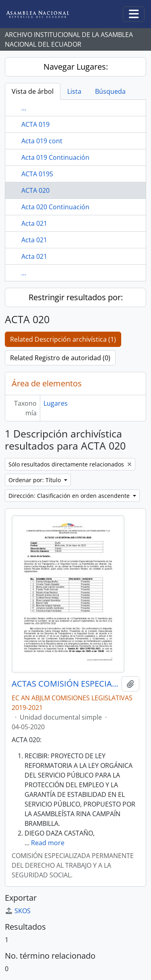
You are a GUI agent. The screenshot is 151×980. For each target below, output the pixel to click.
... (24, 108)
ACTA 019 (35, 124)
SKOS (18, 911)
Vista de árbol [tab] (33, 91)
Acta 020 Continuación (55, 207)
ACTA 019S (37, 174)
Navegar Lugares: (76, 67)
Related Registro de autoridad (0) (60, 358)
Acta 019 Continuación (55, 157)
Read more (48, 843)
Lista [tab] (74, 91)
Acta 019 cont (42, 141)
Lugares (56, 403)
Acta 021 (34, 223)
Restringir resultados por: (76, 297)
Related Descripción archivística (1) (63, 339)
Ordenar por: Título (35, 480)
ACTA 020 (35, 190)
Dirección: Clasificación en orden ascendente (70, 496)
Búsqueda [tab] (110, 91)
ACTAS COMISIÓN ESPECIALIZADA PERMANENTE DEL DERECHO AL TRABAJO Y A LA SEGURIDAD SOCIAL (65, 684)
